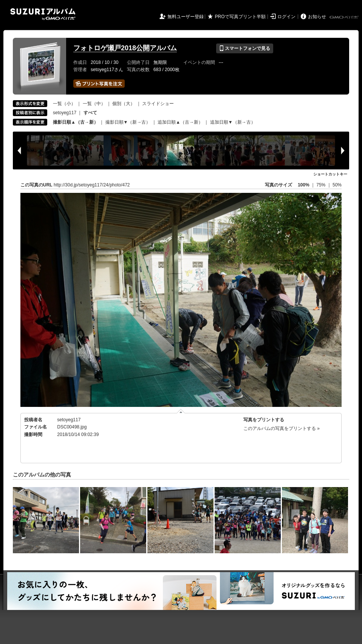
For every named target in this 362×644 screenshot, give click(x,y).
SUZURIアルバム (43, 14)
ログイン (286, 17)
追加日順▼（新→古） (233, 122)
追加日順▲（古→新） (180, 122)
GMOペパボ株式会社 (345, 17)
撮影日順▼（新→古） (128, 122)
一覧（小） (64, 104)
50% (337, 185)
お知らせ (317, 17)
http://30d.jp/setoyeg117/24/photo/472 (92, 185)
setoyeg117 (65, 113)
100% (304, 185)
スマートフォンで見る (245, 48)
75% (321, 185)
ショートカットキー (330, 174)
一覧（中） (94, 104)
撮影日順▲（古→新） (76, 122)
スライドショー (158, 104)
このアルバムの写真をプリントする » (282, 428)
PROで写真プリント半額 (240, 17)
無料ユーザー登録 (186, 17)
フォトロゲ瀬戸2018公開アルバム (125, 48)
